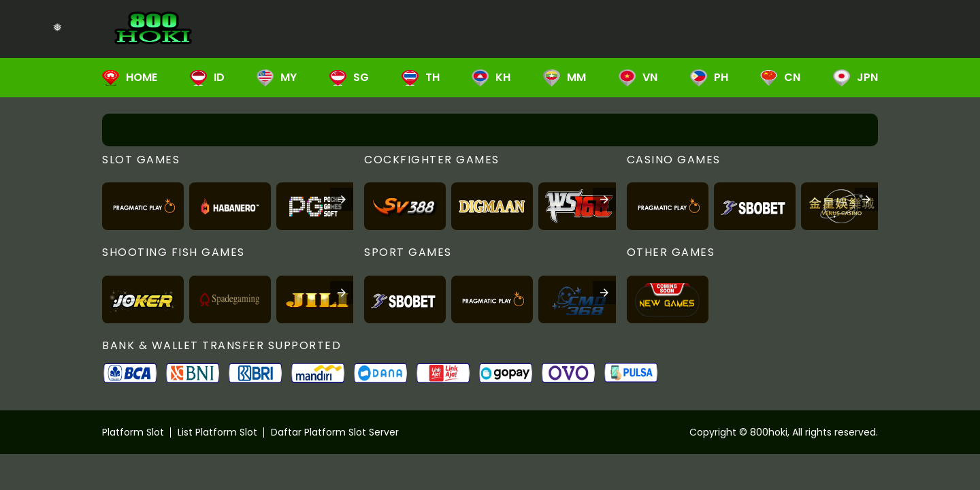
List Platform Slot (217, 432)
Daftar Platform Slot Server (335, 432)
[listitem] (143, 206)
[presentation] (342, 199)
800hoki (769, 432)
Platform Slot (133, 432)
